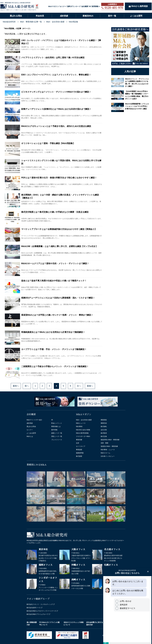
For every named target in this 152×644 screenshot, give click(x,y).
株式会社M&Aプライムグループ (37, 614)
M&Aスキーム (105, 453)
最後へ (90, 386)
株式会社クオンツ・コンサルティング (40, 604)
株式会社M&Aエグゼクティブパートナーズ (41, 611)
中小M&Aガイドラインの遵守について (49, 624)
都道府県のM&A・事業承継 (110, 440)
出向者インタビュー (108, 456)
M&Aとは (30, 436)
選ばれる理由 (16, 16)
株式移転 (104, 426)
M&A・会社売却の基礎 (84, 420)
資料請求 (121, 605)
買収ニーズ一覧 (57, 436)
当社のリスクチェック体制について (74, 624)
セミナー (63, 6)
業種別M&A (88, 16)
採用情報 (95, 6)
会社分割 (104, 430)
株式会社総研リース (34, 608)
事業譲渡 (79, 450)
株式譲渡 (79, 456)
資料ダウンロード (74, 6)
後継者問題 (80, 453)
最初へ (16, 386)
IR (90, 6)
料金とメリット (57, 423)
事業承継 (79, 440)
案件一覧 (112, 16)
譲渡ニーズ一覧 (57, 433)
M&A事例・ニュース (108, 450)
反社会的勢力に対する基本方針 (95, 624)
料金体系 (40, 16)
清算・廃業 (105, 443)
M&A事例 (79, 426)
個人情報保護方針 (32, 624)
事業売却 (104, 423)
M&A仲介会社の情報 (83, 430)
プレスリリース (57, 440)
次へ (79, 386)
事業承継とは (56, 426)
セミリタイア (81, 446)
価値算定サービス (125, 608)
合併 (78, 443)
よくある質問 (136, 16)
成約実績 (64, 16)
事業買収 (104, 420)
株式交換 (104, 436)
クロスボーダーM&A (83, 436)
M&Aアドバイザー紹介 (34, 420)
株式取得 (104, 433)
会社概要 (85, 6)
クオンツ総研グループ (38, 599)
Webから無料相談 (138, 6)
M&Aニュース (81, 423)
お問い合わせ (123, 601)
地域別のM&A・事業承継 (109, 446)
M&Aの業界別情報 (82, 433)
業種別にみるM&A (37, 465)
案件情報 (54, 430)
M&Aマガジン (53, 6)
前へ (27, 386)
